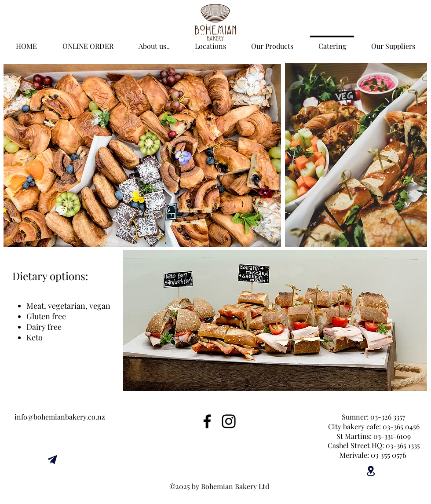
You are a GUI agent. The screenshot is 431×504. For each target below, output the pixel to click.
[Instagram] (229, 421)
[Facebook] (207, 421)
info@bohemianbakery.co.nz (60, 417)
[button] (154, 42)
